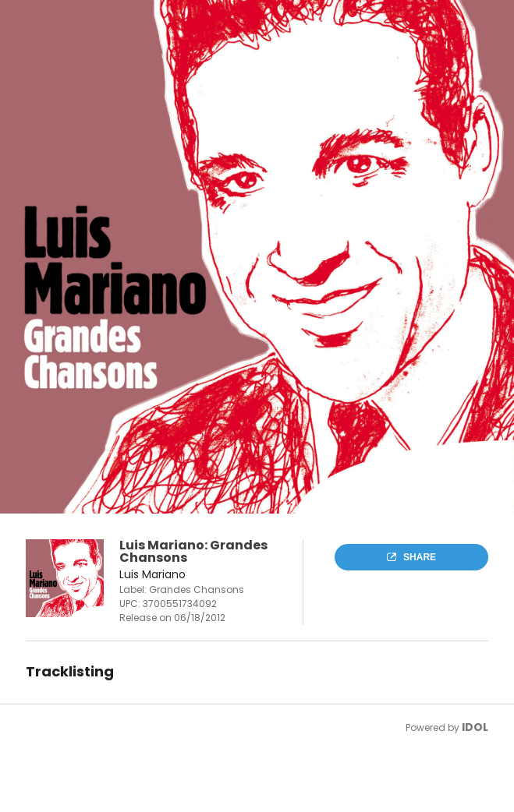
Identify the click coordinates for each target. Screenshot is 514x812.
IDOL (475, 727)
